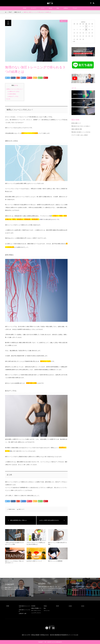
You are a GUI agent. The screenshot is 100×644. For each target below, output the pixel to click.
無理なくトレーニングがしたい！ (15, 89)
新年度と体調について (76, 123)
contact (70, 606)
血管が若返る (12, 94)
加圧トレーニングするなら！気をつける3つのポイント (14, 562)
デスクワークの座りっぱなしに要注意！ (80, 135)
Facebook (91, 3)
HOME (25, 8)
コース (43, 8)
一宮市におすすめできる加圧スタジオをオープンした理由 (14, 543)
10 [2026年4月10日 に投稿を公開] (86, 30)
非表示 (16, 85)
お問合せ (66, 8)
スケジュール (47, 611)
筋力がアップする (13, 96)
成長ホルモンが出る (13, 91)
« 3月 (74, 41)
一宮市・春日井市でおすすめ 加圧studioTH (53, 642)
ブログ (10, 12)
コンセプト (34, 8)
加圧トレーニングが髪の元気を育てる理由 (57, 543)
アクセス (75, 8)
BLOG (51, 8)
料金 (58, 8)
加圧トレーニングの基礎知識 (55, 561)
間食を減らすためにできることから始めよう (81, 126)
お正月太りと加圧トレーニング (34, 561)
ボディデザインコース (36, 611)
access (83, 606)
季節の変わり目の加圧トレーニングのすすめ (81, 132)
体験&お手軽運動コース (36, 608)
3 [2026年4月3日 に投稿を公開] (86, 26)
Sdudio (45, 606)
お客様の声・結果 (22, 614)
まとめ (8, 99)
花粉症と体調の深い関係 (77, 129)
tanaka (13, 509)
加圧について (64, 21)
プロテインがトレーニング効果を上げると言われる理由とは (36, 543)
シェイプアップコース (36, 613)
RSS (93, 3)
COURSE (33, 606)
